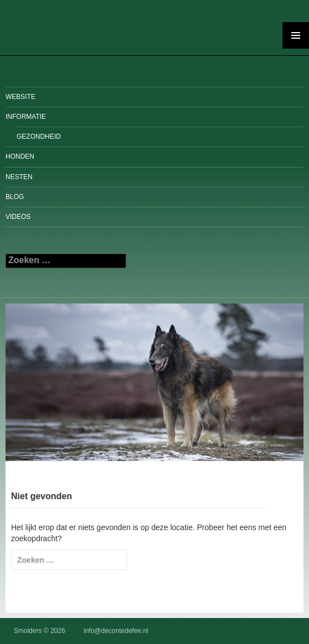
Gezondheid (39, 137)
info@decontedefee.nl (116, 631)
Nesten (19, 177)
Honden (20, 156)
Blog (15, 197)
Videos (18, 217)
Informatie (26, 117)
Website (20, 97)
